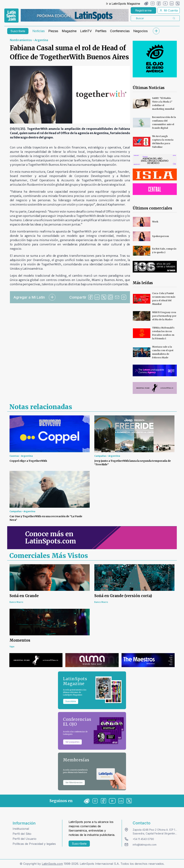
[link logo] (11, 16)
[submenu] (156, 31)
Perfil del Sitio (22, 834)
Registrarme (143, 10)
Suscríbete (18, 31)
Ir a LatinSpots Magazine (123, 4)
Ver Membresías (74, 782)
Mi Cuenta (169, 10)
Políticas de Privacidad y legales (34, 844)
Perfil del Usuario (24, 839)
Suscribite (71, 701)
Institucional (21, 829)
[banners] (75, 15)
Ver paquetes (72, 742)
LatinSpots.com (52, 864)
